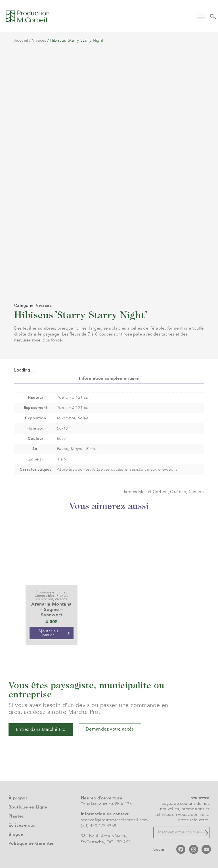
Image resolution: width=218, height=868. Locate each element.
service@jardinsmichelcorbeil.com (115, 820)
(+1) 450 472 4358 (99, 826)
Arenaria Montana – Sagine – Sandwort (51, 610)
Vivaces (39, 40)
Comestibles (45, 596)
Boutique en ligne (51, 592)
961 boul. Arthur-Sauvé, (104, 836)
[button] (201, 15)
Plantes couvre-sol (52, 597)
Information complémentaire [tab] (109, 378)
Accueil (21, 40)
